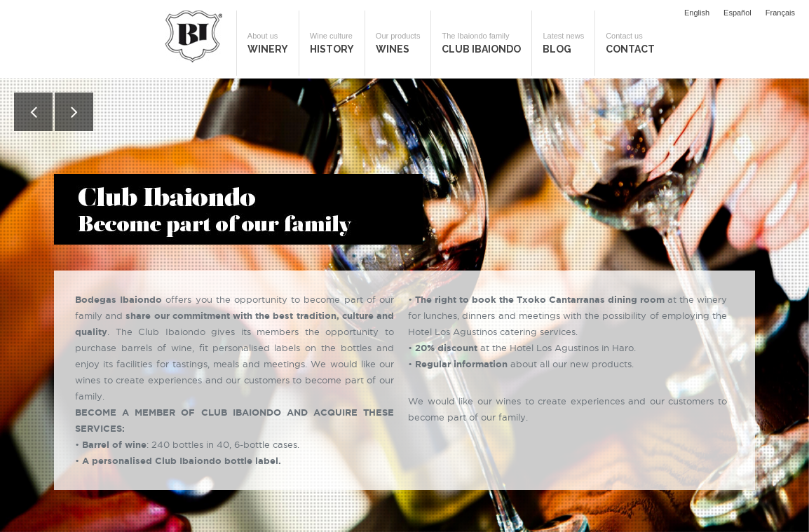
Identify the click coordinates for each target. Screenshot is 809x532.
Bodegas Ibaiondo (193, 36)
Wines (398, 43)
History (332, 43)
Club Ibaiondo (481, 43)
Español (737, 13)
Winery (268, 43)
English (697, 13)
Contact (630, 43)
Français (780, 13)
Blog (563, 43)
